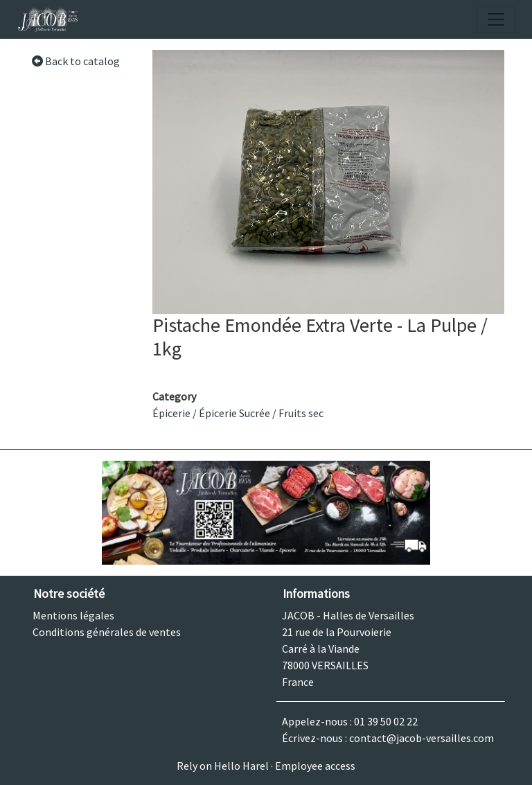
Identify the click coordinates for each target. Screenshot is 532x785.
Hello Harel (241, 766)
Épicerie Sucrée (234, 413)
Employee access (315, 766)
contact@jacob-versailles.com (422, 738)
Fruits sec (301, 413)
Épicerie (171, 413)
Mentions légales (73, 615)
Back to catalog (75, 61)
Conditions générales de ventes (107, 632)
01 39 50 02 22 (386, 721)
